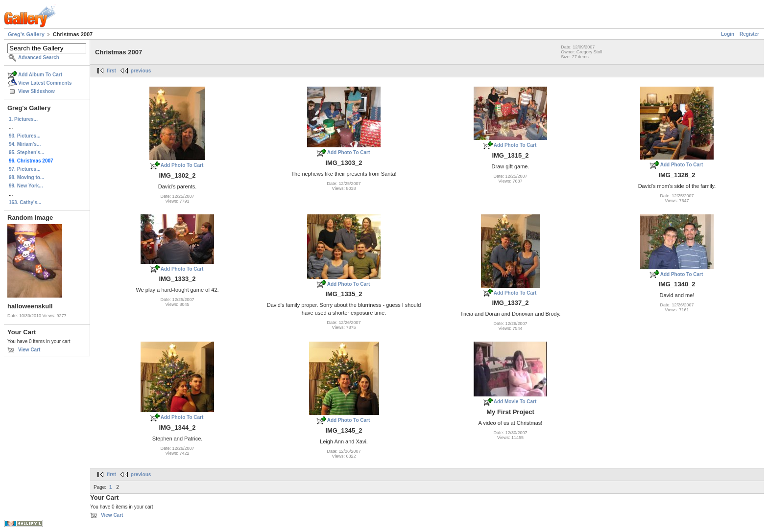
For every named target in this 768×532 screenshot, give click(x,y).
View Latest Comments (45, 83)
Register (749, 34)
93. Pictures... (24, 136)
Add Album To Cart (40, 75)
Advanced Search (39, 58)
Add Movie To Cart (515, 402)
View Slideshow (36, 91)
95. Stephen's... (26, 152)
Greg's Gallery (26, 34)
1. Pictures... (23, 119)
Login (728, 34)
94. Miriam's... (25, 144)
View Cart (29, 350)
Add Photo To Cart (182, 165)
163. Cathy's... (25, 202)
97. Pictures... (24, 169)
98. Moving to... (26, 177)
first (111, 71)
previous (141, 71)
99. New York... (26, 186)
